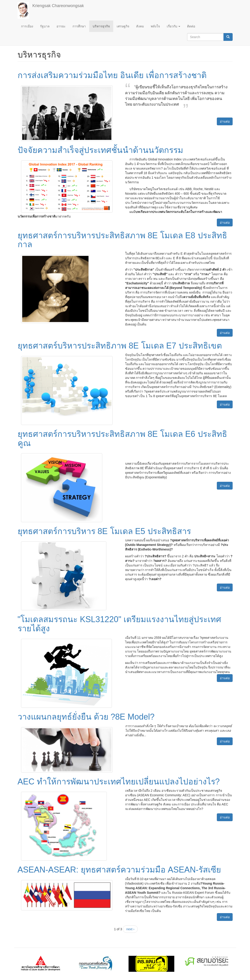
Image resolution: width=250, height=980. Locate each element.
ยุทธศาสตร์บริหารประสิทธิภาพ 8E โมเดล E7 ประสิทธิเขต (120, 346)
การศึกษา (79, 26)
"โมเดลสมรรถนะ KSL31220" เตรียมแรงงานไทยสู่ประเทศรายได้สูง (120, 624)
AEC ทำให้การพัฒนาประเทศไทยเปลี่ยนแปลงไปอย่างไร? (119, 782)
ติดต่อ (191, 26)
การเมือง (27, 26)
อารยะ (61, 26)
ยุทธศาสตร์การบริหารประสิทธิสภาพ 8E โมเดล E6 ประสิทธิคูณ (122, 439)
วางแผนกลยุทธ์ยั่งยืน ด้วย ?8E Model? (86, 717)
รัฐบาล (45, 26)
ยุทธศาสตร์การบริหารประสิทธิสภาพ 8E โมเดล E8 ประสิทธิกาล (122, 240)
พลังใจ (155, 26)
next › (130, 929)
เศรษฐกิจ (123, 26)
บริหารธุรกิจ (101, 26)
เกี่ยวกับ (174, 26)
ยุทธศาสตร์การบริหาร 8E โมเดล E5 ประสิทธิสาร (104, 531)
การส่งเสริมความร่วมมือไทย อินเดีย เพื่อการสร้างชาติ (112, 75)
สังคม (140, 26)
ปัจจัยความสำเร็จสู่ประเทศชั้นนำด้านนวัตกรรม (100, 150)
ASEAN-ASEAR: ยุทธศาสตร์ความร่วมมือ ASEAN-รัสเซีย (119, 870)
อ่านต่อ (225, 121)
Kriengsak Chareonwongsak (58, 6)
